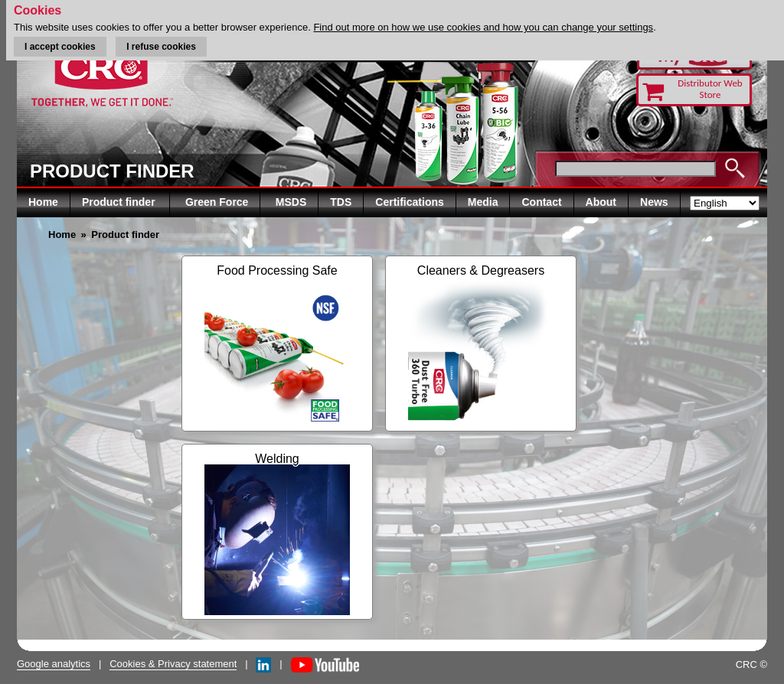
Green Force (217, 202)
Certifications (409, 202)
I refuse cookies (161, 47)
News (654, 202)
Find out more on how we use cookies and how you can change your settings (483, 27)
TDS (341, 202)
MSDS (291, 202)
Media (483, 202)
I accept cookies (60, 47)
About (601, 202)
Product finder (120, 202)
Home (43, 202)
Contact (541, 202)
